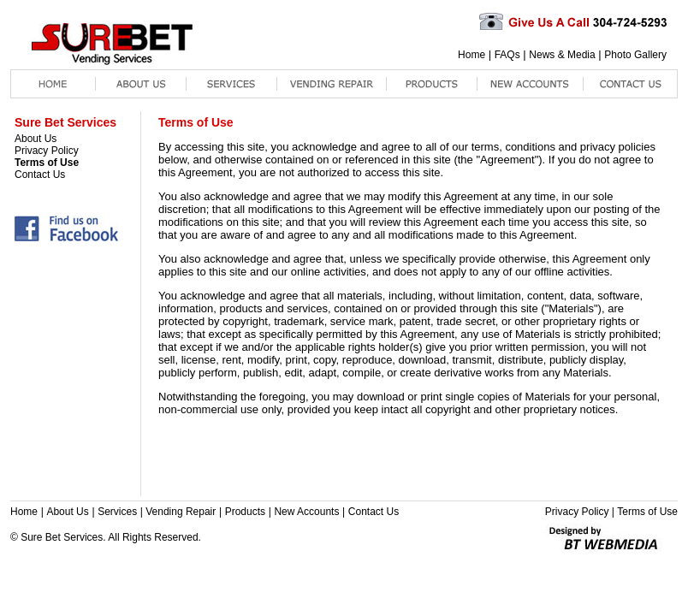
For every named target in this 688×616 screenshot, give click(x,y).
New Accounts (306, 512)
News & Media (562, 55)
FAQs (507, 55)
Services (117, 512)
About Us (36, 139)
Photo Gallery (635, 55)
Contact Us (40, 175)
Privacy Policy (47, 151)
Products (245, 512)
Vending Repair (181, 512)
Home (472, 55)
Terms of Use (47, 163)
